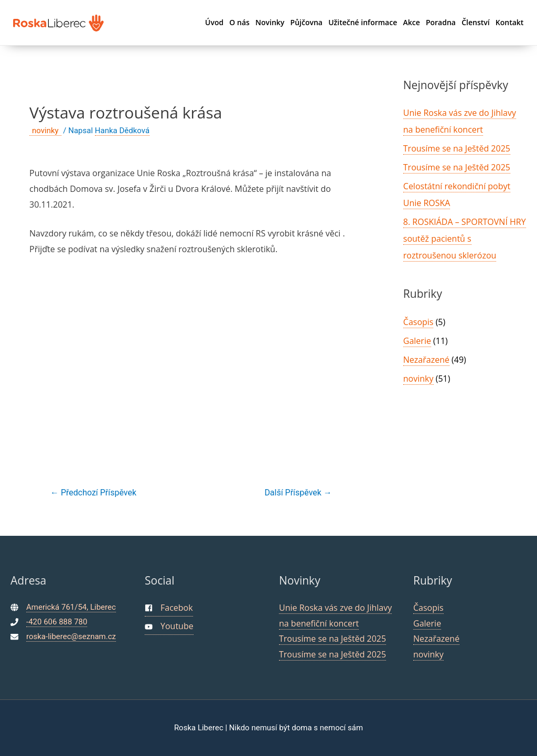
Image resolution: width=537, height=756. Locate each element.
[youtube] (169, 627)
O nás (239, 22)
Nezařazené (426, 360)
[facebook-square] (169, 608)
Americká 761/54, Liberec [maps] (71, 607)
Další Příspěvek (298, 493)
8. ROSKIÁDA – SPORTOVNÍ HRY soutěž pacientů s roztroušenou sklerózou (465, 239)
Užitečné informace (363, 22)
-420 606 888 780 (57, 622)
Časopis (418, 322)
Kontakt (510, 22)
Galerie (417, 341)
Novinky (270, 22)
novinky (45, 131)
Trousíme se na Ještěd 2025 (457, 148)
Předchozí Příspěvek (93, 493)
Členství (475, 22)
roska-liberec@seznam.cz (71, 636)
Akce (411, 22)
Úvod (214, 22)
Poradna (441, 22)
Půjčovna (307, 22)
